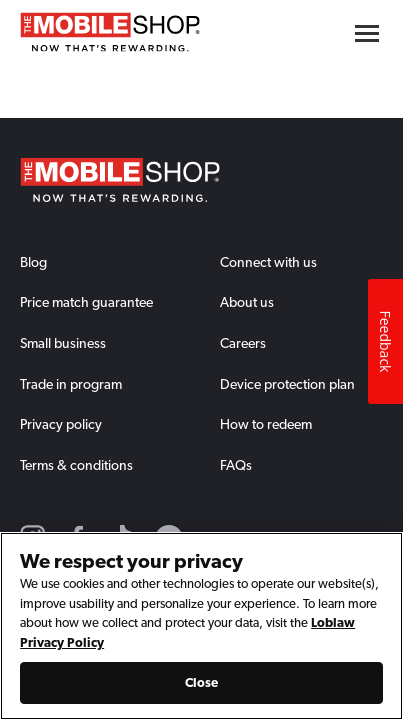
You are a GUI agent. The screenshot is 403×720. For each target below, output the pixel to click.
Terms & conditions (76, 465)
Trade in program (71, 384)
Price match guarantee (86, 302)
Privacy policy (61, 424)
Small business (63, 343)
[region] (201, 626)
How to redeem (266, 424)
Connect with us (268, 262)
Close (202, 682)
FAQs (236, 465)
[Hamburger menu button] (367, 33)
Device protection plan (287, 384)
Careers (243, 343)
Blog (33, 262)
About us (247, 302)
